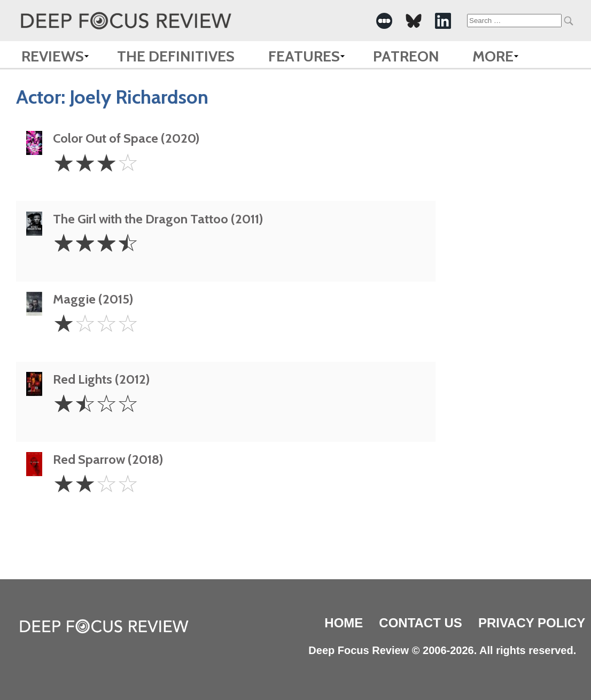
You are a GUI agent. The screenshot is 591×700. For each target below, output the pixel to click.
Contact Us (421, 623)
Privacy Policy (532, 623)
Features (304, 56)
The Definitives (176, 56)
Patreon (406, 56)
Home (344, 623)
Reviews (53, 56)
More (493, 56)
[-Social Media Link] (384, 21)
